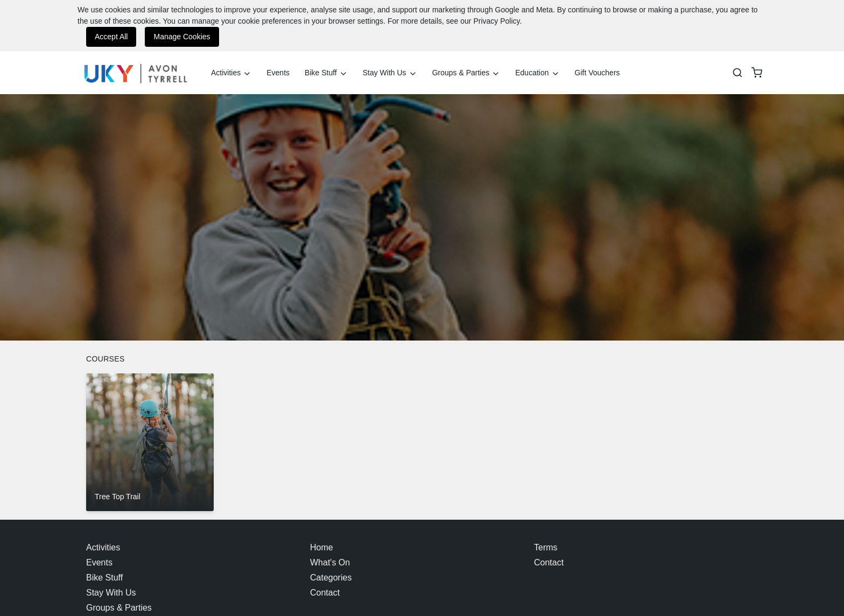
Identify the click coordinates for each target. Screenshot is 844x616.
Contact (325, 593)
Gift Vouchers (597, 73)
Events (278, 73)
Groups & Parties (466, 73)
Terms (546, 547)
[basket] (757, 73)
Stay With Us (390, 73)
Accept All (111, 37)
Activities (231, 73)
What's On (330, 562)
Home (322, 547)
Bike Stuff (326, 73)
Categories (331, 578)
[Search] (737, 73)
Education (537, 73)
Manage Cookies (182, 37)
